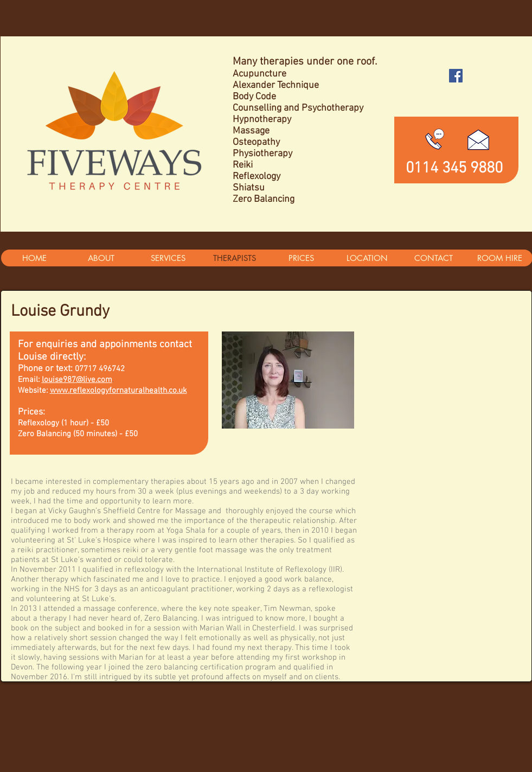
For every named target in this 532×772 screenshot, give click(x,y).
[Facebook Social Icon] (456, 76)
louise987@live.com (77, 380)
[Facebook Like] (456, 97)
